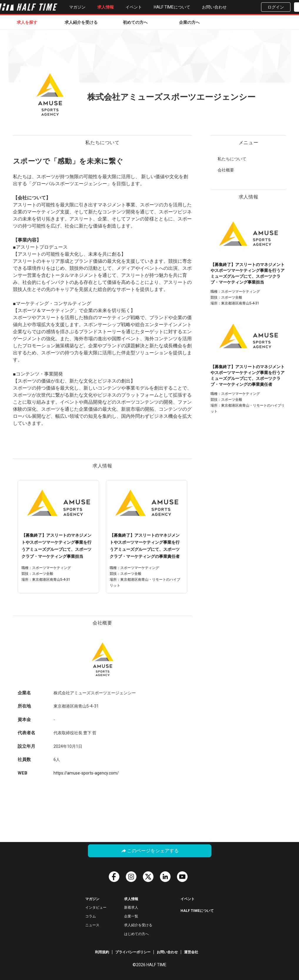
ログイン (276, 7)
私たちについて (232, 159)
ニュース (92, 925)
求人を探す (27, 22)
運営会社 (191, 952)
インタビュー (96, 907)
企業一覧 (131, 916)
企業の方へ (189, 22)
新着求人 (131, 907)
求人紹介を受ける (81, 22)
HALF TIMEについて (172, 7)
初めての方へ (135, 22)
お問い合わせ (214, 7)
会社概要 (226, 170)
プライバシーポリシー (133, 952)
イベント (134, 7)
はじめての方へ (136, 934)
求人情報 (106, 7)
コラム (91, 916)
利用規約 (102, 952)
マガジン (77, 7)
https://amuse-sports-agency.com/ (86, 773)
